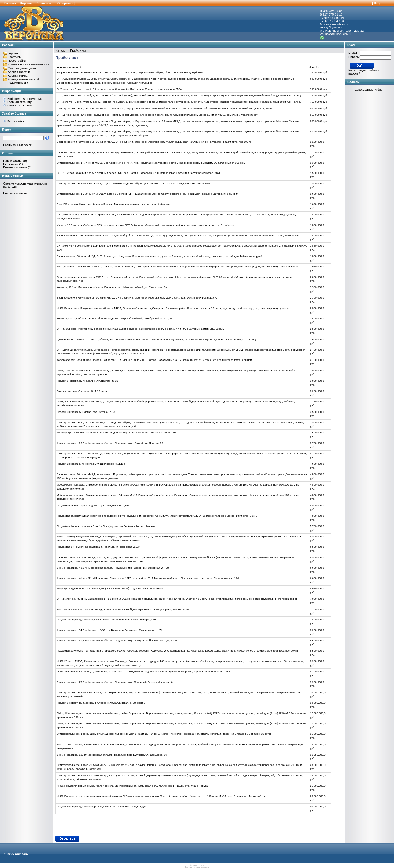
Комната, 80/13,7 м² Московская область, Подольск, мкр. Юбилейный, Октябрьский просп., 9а (114, 318)
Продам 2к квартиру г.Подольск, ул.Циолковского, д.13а (91, 464)
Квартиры (14, 57)
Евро (358, 90)
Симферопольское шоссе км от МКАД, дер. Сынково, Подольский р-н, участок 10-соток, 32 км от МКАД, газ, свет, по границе (134, 183)
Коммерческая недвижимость (28, 64)
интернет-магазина (201, 867)
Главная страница (20, 102)
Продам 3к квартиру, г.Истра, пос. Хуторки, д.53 (86, 412)
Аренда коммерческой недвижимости (23, 81)
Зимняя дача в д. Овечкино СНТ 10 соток (82, 391)
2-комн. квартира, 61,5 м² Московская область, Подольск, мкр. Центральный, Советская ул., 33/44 (117, 640)
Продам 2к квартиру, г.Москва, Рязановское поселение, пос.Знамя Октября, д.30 (106, 619)
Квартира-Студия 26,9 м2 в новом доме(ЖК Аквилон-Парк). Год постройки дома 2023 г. (110, 588)
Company (22, 854)
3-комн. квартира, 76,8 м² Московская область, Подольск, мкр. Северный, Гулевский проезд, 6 (115, 682)
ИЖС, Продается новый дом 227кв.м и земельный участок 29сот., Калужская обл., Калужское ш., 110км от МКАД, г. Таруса (132, 786)
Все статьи (11, 164)
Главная (10, 3)
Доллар (368, 90)
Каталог (61, 50)
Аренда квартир (19, 72)
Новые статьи (13, 161)
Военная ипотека (15, 167)
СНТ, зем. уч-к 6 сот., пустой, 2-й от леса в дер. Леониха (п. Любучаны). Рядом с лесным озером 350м (119, 89)
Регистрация (357, 70)
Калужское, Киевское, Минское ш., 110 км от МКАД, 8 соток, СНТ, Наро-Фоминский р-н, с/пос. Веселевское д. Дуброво (130, 72)
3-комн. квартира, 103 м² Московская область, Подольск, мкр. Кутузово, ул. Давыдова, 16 (112, 755)
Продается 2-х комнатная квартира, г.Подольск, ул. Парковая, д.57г (98, 547)
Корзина (27, 3)
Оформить (65, 3)
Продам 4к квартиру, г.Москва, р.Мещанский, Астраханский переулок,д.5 (101, 806)
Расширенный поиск (17, 145)
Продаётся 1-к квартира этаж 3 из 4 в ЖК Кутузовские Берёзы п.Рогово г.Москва (106, 526)
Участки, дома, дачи (22, 68)
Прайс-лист (45, 3)
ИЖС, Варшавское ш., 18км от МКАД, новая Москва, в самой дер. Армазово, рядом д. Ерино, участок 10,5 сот (125, 609)
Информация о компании (25, 99)
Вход (378, 3)
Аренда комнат (18, 76)
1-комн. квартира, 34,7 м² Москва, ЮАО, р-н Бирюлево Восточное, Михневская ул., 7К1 (110, 630)
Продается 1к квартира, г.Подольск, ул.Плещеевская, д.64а (93, 505)
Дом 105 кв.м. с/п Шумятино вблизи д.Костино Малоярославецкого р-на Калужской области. (113, 204)
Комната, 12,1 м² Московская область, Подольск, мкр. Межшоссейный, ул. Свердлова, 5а (112, 287)
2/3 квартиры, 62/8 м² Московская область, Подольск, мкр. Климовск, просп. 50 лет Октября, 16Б (116, 433)
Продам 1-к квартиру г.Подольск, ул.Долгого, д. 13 (87, 381)
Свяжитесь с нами (20, 105)
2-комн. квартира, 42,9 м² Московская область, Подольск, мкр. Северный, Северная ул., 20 (113, 568)
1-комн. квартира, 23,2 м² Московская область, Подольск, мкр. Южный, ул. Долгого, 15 (110, 443)
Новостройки (17, 61)
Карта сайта (16, 121)
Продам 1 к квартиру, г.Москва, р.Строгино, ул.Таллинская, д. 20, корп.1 (101, 703)
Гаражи (13, 53)
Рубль (378, 90)
